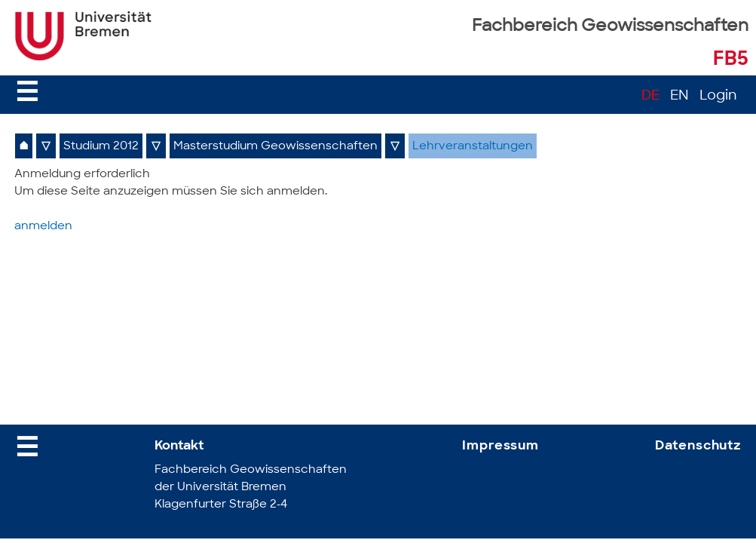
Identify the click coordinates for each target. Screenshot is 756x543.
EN (679, 96)
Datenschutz (698, 446)
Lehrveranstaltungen (473, 147)
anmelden (43, 227)
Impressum (500, 446)
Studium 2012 (101, 147)
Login (718, 96)
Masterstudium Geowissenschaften (275, 147)
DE (650, 96)
